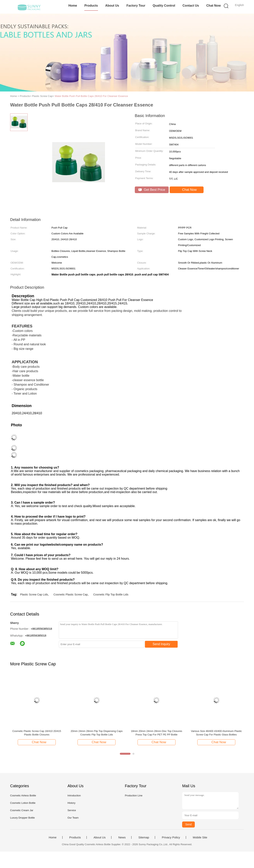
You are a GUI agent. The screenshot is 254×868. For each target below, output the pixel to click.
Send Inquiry (161, 644)
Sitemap (144, 837)
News (122, 837)
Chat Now (213, 6)
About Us (112, 6)
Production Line (134, 795)
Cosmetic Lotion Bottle (23, 803)
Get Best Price (152, 190)
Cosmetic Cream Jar (22, 810)
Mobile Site (200, 837)
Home (73, 6)
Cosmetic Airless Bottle (23, 795)
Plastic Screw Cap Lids (34, 594)
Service (72, 810)
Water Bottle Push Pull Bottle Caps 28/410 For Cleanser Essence (91, 96)
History (71, 803)
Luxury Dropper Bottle (22, 818)
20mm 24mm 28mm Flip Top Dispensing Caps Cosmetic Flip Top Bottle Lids (97, 733)
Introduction (74, 795)
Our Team (73, 818)
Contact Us (191, 6)
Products (91, 6)
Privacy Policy (171, 837)
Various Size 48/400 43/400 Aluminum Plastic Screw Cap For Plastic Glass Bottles (216, 733)
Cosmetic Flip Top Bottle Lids (111, 594)
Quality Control (164, 6)
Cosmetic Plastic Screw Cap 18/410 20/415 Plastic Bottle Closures (37, 733)
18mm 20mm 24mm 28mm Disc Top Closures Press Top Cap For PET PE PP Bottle (157, 733)
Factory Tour (136, 6)
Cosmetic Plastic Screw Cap (71, 594)
